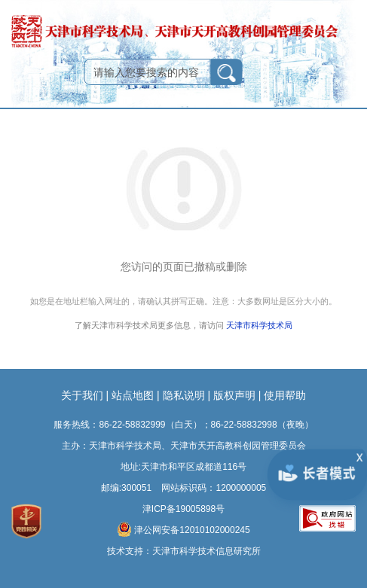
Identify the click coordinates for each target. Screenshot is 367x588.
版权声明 (234, 395)
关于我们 (82, 395)
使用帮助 (285, 395)
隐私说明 (184, 395)
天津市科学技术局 (259, 326)
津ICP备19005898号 (183, 509)
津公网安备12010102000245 (183, 529)
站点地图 (133, 395)
